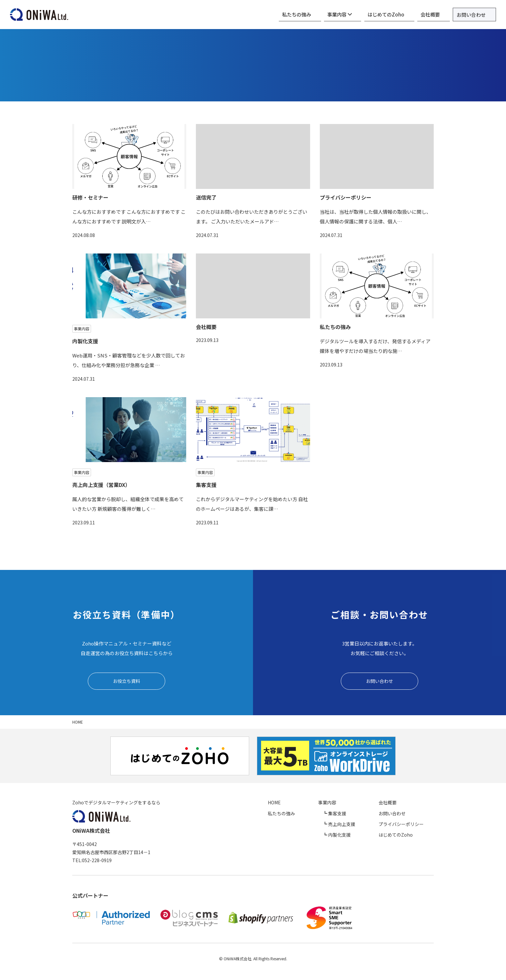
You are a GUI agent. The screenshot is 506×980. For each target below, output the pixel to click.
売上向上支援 (364, 825)
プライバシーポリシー (411, 825)
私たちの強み (324, 14)
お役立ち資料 (126, 681)
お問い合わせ (475, 15)
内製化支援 (362, 836)
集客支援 (360, 815)
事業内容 (361, 14)
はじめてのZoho (400, 14)
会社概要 (438, 14)
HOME (315, 804)
